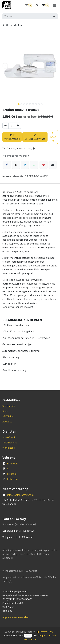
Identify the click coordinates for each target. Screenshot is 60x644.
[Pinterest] (44, 165)
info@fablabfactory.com (20, 495)
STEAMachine (10, 443)
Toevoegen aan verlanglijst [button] (19, 148)
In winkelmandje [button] (12, 137)
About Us (7, 422)
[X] (16, 165)
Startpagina (9, 406)
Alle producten (12, 25)
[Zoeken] (54, 16)
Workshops (9, 448)
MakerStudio (9, 437)
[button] (5, 66)
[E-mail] (53, 165)
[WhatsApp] (34, 165)
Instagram (13, 479)
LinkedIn (12, 474)
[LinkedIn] (25, 165)
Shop (5, 411)
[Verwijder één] (6, 126)
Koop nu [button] (53, 137)
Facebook (12, 464)
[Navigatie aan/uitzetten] (54, 5)
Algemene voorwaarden (15, 617)
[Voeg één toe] (18, 126)
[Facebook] (7, 165)
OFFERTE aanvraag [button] (35, 137)
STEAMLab (8, 416)
